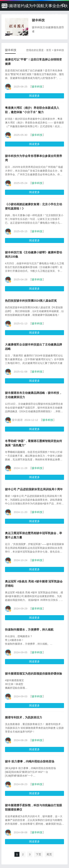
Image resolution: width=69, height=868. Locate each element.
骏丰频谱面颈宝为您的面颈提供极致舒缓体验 (34, 674)
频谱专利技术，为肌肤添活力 (24, 717)
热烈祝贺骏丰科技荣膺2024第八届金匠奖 (31, 301)
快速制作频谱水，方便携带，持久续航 (29, 630)
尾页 (49, 854)
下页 (39, 854)
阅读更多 (34, 96)
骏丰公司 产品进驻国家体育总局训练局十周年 (34, 489)
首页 (49, 50)
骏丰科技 (59, 50)
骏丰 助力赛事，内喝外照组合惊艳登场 (30, 761)
